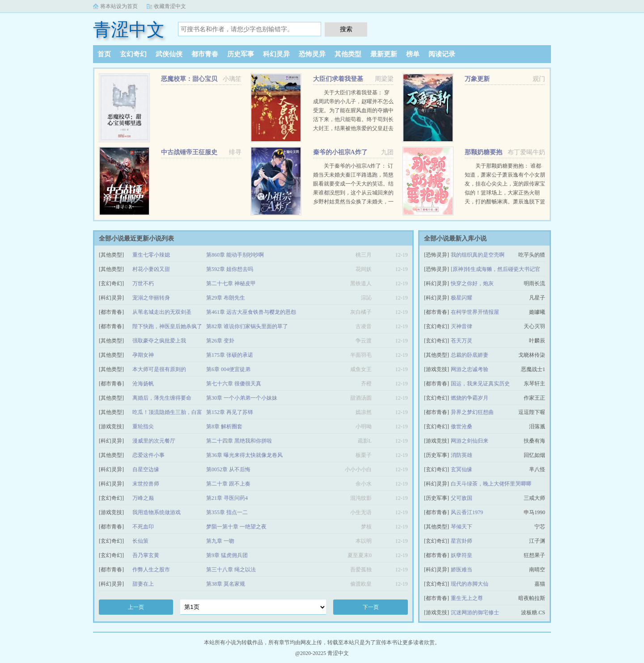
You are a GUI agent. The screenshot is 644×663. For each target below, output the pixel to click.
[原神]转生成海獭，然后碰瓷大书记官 (496, 269)
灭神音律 (462, 326)
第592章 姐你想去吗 (230, 269)
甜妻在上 (143, 584)
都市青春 (205, 54)
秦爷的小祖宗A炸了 (340, 152)
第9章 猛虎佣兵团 (227, 555)
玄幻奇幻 (133, 54)
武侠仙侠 (169, 54)
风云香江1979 (467, 512)
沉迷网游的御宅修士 (475, 612)
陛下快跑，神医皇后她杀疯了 (167, 326)
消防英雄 (462, 455)
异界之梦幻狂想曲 (472, 412)
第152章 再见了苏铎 (230, 412)
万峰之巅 (143, 498)
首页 (104, 54)
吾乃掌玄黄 (146, 555)
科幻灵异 (276, 54)
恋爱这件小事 (148, 455)
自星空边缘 (146, 469)
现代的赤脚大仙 (470, 584)
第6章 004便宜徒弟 (228, 369)
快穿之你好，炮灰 (472, 283)
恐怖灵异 (312, 54)
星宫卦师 (462, 541)
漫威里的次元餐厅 (154, 441)
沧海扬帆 (143, 384)
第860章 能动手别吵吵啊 (235, 255)
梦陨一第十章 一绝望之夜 (236, 527)
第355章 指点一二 (227, 512)
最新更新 (384, 54)
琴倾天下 (462, 527)
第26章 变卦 (220, 341)
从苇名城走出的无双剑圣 (162, 312)
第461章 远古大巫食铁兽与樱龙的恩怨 (251, 312)
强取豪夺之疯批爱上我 (159, 341)
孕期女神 (143, 355)
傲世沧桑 (462, 427)
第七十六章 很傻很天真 (234, 384)
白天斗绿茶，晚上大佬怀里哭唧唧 (491, 484)
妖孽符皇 (462, 555)
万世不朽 (143, 283)
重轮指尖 (143, 427)
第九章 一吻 (220, 541)
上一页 (136, 607)
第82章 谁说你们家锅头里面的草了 (247, 326)
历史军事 (241, 54)
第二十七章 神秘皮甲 (231, 283)
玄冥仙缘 (462, 469)
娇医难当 (462, 570)
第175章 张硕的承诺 (230, 355)
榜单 (413, 54)
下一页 (371, 607)
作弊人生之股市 (151, 570)
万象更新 (477, 79)
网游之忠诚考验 (470, 369)
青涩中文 (129, 30)
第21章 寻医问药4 (227, 498)
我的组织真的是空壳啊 (478, 255)
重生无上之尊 (467, 598)
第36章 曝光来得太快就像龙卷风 (244, 455)
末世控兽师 (146, 484)
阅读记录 (442, 54)
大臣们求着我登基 (338, 79)
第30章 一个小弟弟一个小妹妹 (242, 398)
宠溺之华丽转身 (151, 298)
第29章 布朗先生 (226, 298)
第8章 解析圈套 (224, 427)
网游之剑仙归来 (470, 441)
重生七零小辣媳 (151, 255)
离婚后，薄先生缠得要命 (162, 398)
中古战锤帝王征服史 (189, 152)
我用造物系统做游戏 (157, 512)
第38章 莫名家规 (226, 584)
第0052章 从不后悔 (228, 469)
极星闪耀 (462, 298)
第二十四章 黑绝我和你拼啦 (239, 441)
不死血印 (143, 527)
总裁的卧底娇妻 (470, 355)
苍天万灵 (462, 341)
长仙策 (140, 541)
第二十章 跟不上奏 (228, 484)
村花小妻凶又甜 (151, 269)
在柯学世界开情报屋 (475, 312)
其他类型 (348, 54)
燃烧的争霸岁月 (470, 398)
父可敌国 (462, 498)
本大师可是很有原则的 (159, 369)
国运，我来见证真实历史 (480, 384)
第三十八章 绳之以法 (231, 570)
